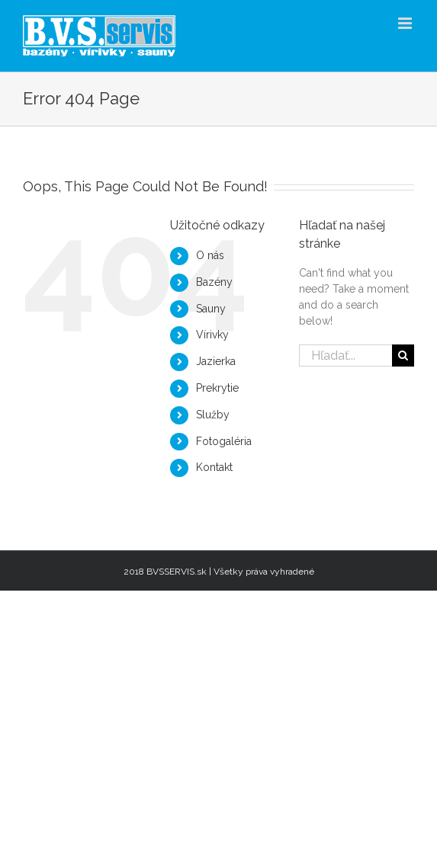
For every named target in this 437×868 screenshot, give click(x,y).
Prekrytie (217, 388)
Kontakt (214, 467)
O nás (210, 255)
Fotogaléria (224, 441)
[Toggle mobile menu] (406, 23)
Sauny (211, 309)
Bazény (214, 282)
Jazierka (216, 361)
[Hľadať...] (345, 356)
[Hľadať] (403, 356)
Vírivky (212, 335)
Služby (213, 415)
